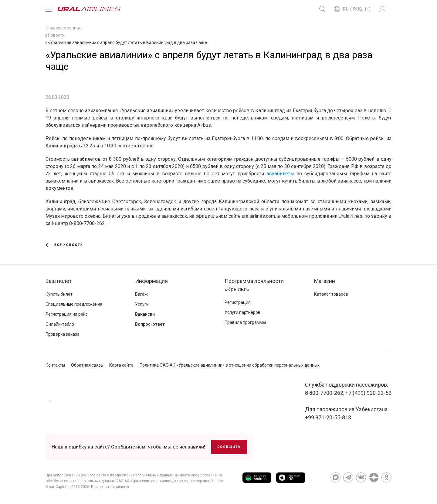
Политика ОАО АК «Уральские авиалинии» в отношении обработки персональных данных (230, 365)
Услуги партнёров (242, 312)
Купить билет (59, 294)
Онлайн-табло (60, 324)
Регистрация (238, 302)
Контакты (55, 365)
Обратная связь (87, 365)
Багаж (141, 294)
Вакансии (145, 314)
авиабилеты (280, 174)
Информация (151, 281)
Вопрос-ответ (150, 324)
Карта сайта (121, 365)
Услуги (142, 304)
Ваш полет (59, 281)
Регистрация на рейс (67, 314)
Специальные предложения (74, 304)
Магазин (325, 281)
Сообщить (229, 447)
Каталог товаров (331, 294)
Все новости (64, 245)
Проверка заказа (63, 334)
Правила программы (245, 322)
